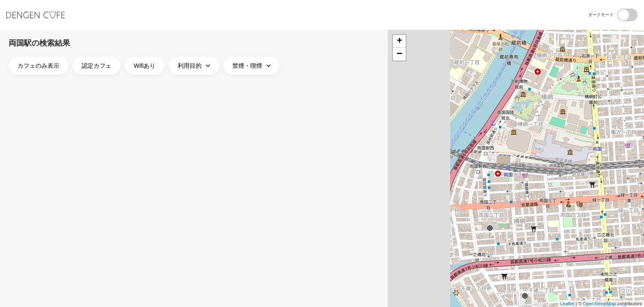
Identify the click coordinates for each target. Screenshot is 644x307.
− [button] (399, 54)
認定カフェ (97, 66)
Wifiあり (145, 66)
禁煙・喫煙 (253, 66)
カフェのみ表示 (38, 66)
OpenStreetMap (600, 304)
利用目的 (195, 66)
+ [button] (400, 41)
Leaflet (567, 304)
